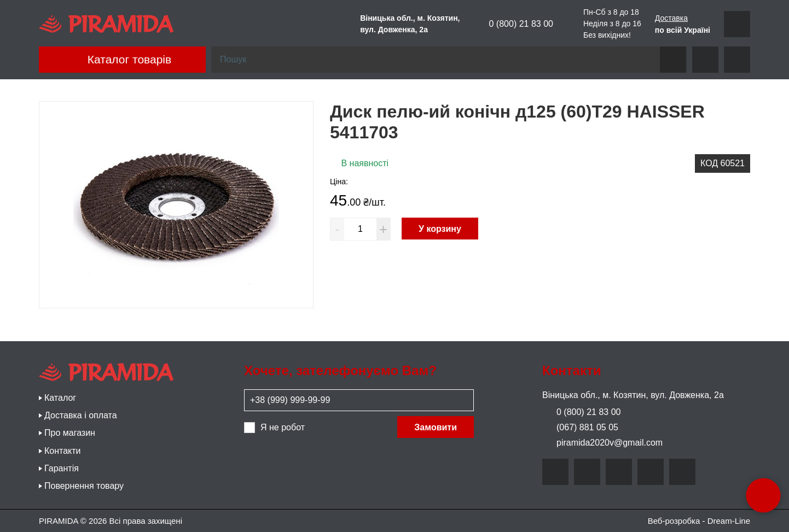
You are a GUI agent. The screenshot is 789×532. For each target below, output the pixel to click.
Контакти (63, 451)
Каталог (60, 398)
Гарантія (62, 468)
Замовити (436, 427)
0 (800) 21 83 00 (514, 24)
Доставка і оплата (81, 415)
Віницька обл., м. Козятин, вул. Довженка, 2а (633, 395)
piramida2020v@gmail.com (602, 443)
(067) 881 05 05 (580, 427)
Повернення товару (84, 486)
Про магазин (70, 433)
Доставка (671, 18)
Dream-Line (729, 521)
